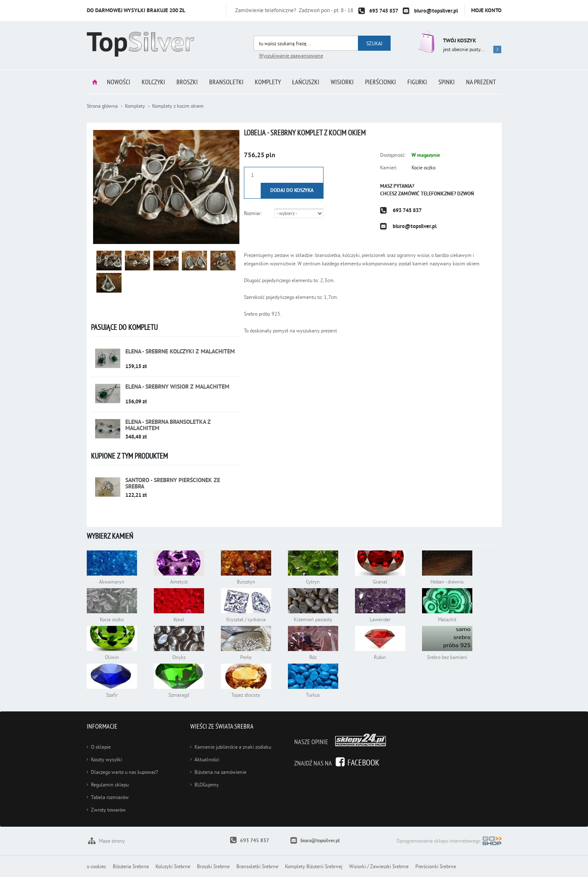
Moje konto (486, 10)
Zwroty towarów (108, 810)
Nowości (119, 82)
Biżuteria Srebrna (131, 866)
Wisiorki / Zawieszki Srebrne (379, 866)
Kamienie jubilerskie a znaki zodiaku (233, 747)
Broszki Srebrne (213, 866)
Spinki (447, 82)
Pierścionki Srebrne (436, 866)
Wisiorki (342, 82)
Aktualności (207, 759)
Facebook (363, 762)
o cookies (96, 866)
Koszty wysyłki (106, 759)
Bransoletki (226, 82)
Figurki (417, 82)
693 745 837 (384, 11)
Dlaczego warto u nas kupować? (124, 772)
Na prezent (481, 82)
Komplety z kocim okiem (178, 106)
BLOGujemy (207, 785)
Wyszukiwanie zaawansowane (291, 56)
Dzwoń (466, 194)
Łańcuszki (306, 82)
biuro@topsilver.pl (436, 11)
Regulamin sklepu (110, 785)
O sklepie (101, 747)
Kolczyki (153, 82)
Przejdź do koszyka (425, 42)
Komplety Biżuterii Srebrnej (314, 866)
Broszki (187, 82)
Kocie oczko (424, 167)
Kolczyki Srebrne (173, 866)
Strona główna (95, 82)
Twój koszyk (460, 40)
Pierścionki (381, 82)
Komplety (268, 82)
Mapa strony (112, 841)
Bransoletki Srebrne (257, 866)
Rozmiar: (253, 213)
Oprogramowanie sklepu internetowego (449, 842)
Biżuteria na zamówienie (220, 772)
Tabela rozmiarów (110, 797)
